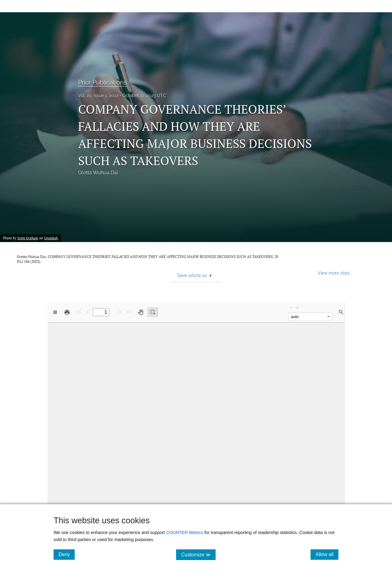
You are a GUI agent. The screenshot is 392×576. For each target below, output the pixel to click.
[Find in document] (341, 312)
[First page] (79, 312)
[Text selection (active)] (153, 312)
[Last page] (129, 312)
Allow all (327, 554)
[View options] (55, 312)
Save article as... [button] (194, 275)
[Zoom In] (297, 307)
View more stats (334, 273)
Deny (67, 554)
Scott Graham (28, 238)
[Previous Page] (88, 312)
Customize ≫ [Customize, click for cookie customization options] (198, 554)
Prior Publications (102, 82)
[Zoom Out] (291, 307)
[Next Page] (120, 312)
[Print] (67, 312)
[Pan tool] (141, 312)
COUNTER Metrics (185, 532)
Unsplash (51, 238)
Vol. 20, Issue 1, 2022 (98, 96)
